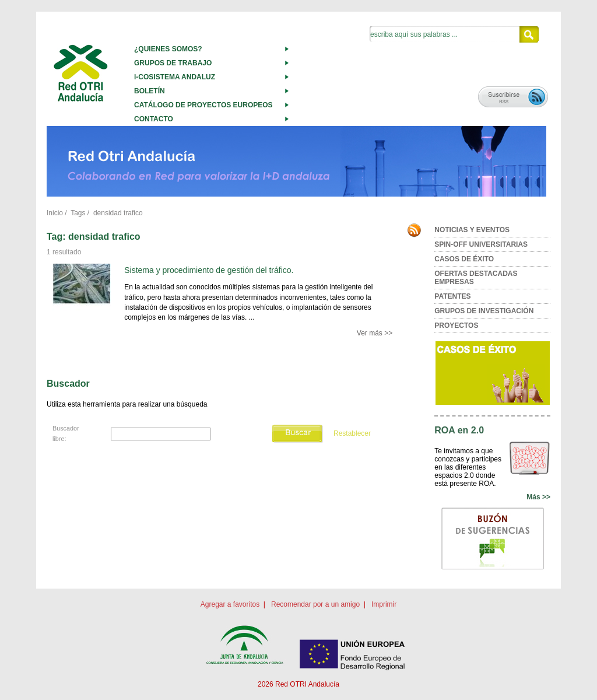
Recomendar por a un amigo (315, 604)
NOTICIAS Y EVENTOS (472, 230)
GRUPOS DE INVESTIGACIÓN (484, 311)
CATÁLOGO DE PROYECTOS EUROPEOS (203, 105)
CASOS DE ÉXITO (464, 259)
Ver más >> (375, 333)
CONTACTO (154, 119)
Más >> (538, 497)
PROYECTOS (456, 325)
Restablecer (352, 433)
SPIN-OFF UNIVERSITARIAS (481, 244)
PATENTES (452, 296)
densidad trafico (118, 213)
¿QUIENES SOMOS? (168, 49)
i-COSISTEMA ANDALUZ (175, 77)
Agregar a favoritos (230, 604)
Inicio (55, 213)
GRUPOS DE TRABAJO (173, 63)
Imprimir (384, 604)
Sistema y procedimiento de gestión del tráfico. (209, 270)
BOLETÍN (150, 91)
